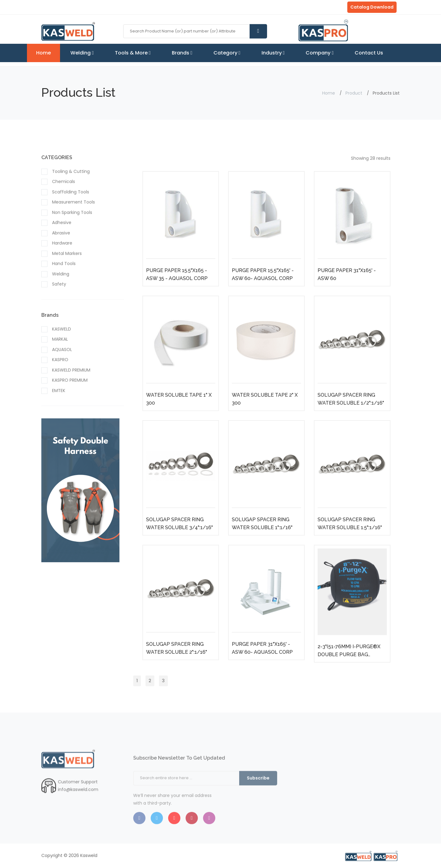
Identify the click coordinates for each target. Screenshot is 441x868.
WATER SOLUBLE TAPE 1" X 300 (179, 414)
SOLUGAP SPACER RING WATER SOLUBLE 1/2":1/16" (351, 414)
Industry (273, 53)
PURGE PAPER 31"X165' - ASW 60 (347, 289)
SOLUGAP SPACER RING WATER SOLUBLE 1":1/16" (262, 539)
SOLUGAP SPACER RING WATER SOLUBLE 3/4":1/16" (179, 539)
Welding (82, 53)
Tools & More (133, 53)
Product (354, 93)
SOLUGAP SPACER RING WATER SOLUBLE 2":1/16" (177, 663)
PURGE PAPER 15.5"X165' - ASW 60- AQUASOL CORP (263, 289)
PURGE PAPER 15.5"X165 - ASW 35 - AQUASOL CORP (177, 289)
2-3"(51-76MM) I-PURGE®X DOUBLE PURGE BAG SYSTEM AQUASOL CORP (349, 666)
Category (227, 53)
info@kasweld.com (78, 804)
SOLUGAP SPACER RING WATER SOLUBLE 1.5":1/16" (350, 539)
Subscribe (258, 797)
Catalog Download (372, 7)
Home (43, 53)
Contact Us (369, 53)
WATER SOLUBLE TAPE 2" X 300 (265, 414)
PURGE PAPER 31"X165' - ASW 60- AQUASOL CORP (262, 663)
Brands (182, 53)
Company (320, 53)
